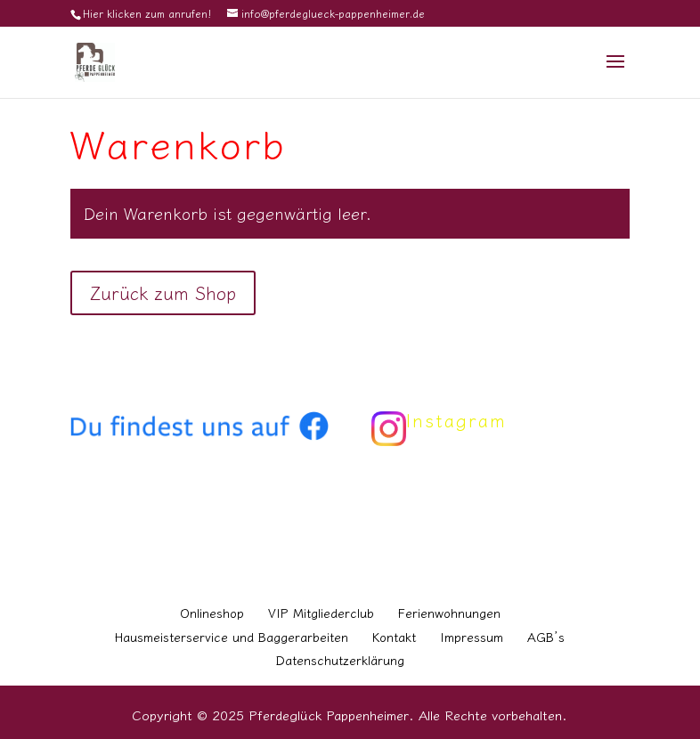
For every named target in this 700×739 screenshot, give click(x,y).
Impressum (472, 637)
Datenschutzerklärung (340, 660)
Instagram (456, 420)
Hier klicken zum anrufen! (147, 13)
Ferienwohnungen (449, 613)
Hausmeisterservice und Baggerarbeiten (232, 637)
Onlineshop (212, 613)
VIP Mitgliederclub (321, 613)
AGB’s (546, 637)
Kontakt (394, 637)
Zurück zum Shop (163, 292)
